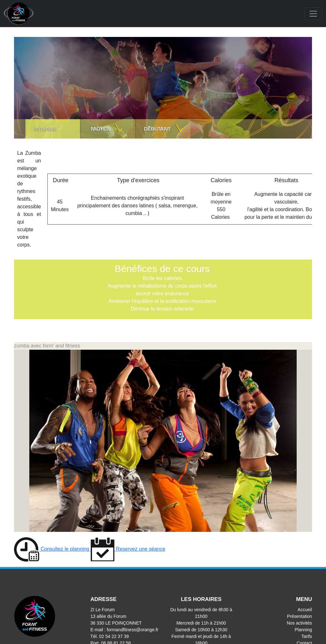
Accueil (305, 610)
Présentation (299, 616)
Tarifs (307, 636)
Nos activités (299, 623)
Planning (304, 630)
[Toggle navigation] (313, 14)
